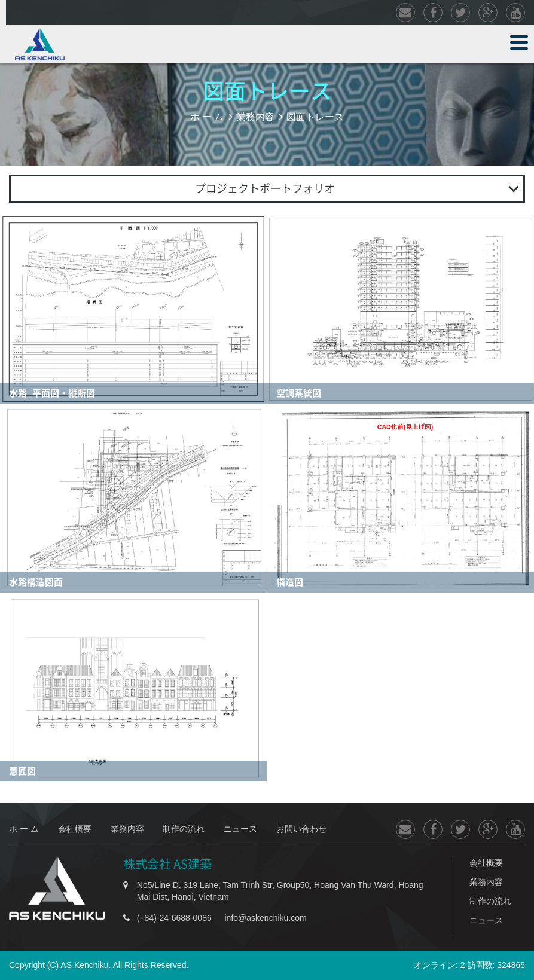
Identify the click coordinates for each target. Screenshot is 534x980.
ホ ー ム (207, 117)
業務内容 (255, 117)
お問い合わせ (301, 829)
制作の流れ (184, 829)
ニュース (240, 829)
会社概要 (75, 829)
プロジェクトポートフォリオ (265, 188)
